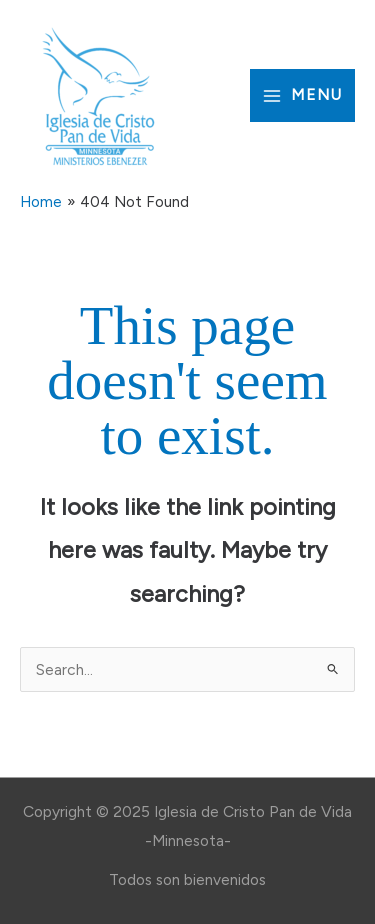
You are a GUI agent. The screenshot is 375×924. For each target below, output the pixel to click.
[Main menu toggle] (302, 95)
